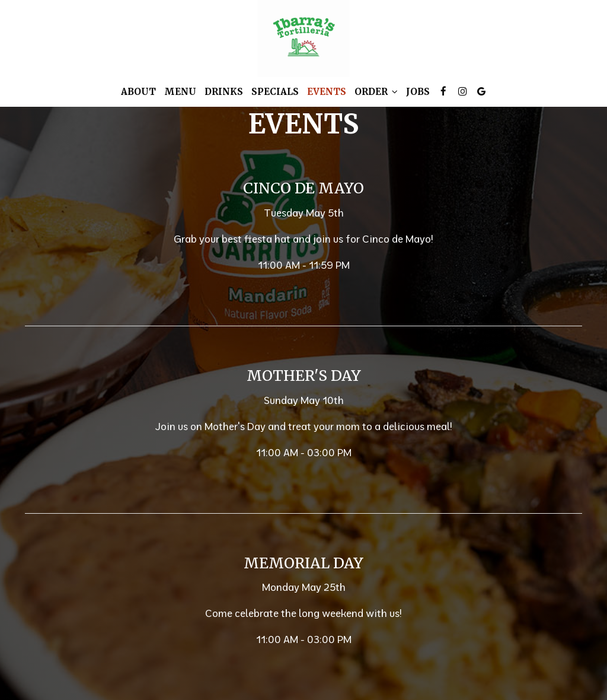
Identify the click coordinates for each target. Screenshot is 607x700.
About (138, 92)
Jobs (418, 92)
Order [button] (376, 92)
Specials (275, 92)
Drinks (224, 92)
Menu (180, 92)
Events (327, 92)
